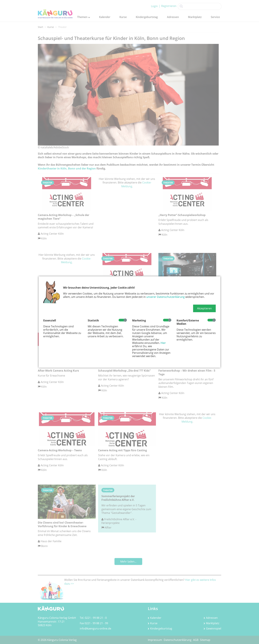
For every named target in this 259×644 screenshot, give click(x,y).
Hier (163, 343)
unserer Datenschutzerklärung (166, 297)
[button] (204, 308)
